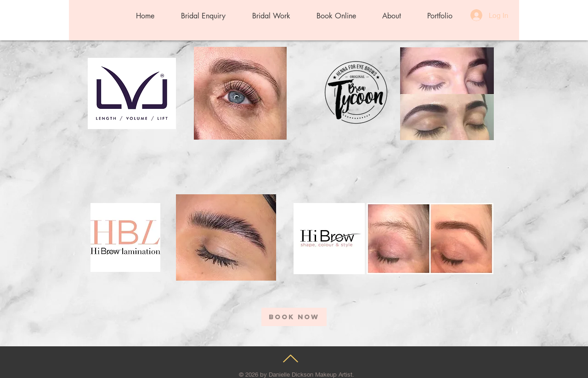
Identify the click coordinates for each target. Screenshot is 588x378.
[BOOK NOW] (294, 317)
